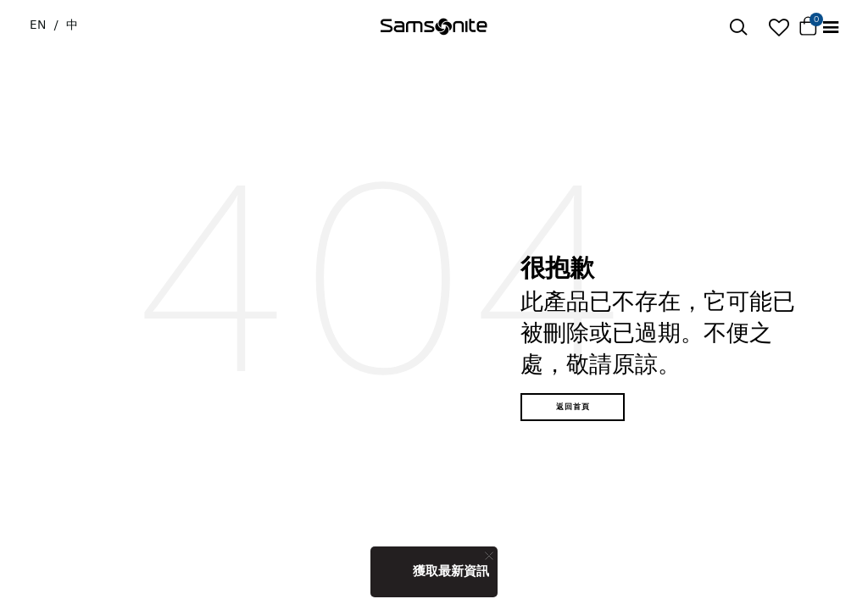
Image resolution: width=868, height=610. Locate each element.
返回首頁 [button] (573, 406)
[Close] (489, 555)
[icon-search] (738, 28)
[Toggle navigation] (831, 28)
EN (38, 25)
